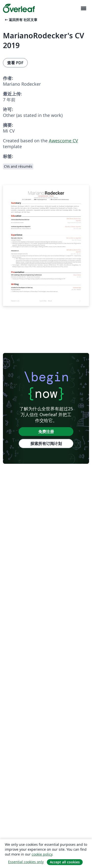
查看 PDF (15, 63)
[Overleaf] (19, 8)
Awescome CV (63, 141)
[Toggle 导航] (83, 8)
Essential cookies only (26, 862)
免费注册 (46, 432)
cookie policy (42, 854)
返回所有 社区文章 (21, 20)
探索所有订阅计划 (46, 444)
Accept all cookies (65, 862)
